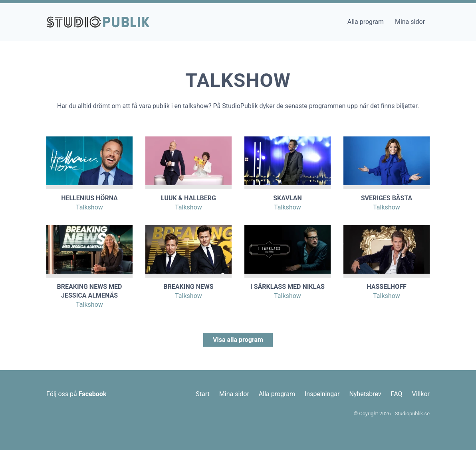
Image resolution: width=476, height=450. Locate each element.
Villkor (421, 394)
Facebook (93, 394)
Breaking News (188, 287)
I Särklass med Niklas (288, 287)
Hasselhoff (386, 287)
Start (202, 394)
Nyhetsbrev (365, 394)
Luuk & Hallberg (188, 198)
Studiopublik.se (412, 413)
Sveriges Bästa (387, 198)
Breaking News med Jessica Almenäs (90, 291)
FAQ (397, 394)
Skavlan (287, 198)
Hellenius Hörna (89, 198)
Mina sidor (410, 22)
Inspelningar (322, 394)
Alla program (366, 22)
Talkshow (89, 207)
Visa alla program (238, 340)
